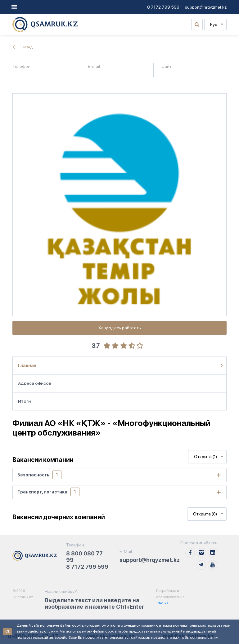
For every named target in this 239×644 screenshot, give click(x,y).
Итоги (24, 401)
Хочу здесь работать (120, 328)
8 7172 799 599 (163, 7)
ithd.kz (162, 603)
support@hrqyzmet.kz (206, 7)
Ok (8, 631)
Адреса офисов (35, 383)
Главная (27, 366)
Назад (23, 47)
